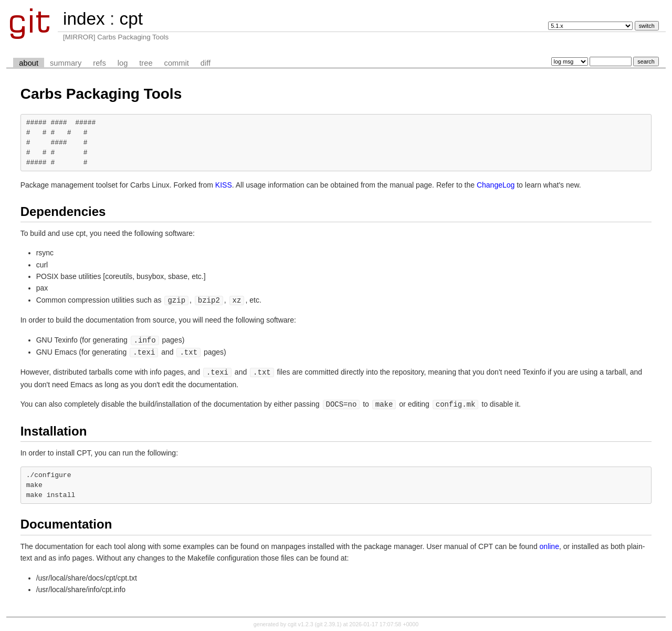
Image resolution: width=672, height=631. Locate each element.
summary (66, 63)
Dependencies (63, 211)
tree (146, 63)
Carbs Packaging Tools (101, 94)
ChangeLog (496, 185)
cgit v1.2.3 (301, 622)
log (123, 63)
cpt (131, 19)
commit (177, 63)
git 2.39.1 (328, 622)
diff (206, 63)
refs (99, 63)
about (29, 63)
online (549, 544)
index (84, 19)
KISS (224, 185)
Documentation (66, 521)
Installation (54, 428)
